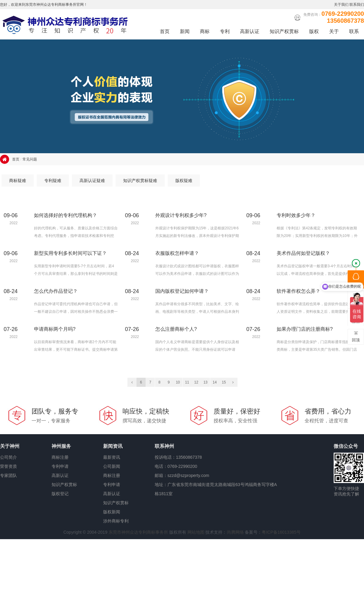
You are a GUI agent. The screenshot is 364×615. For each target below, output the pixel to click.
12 (196, 382)
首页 (16, 159)
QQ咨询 (356, 280)
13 (206, 382)
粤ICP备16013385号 (281, 532)
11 (187, 382)
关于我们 (341, 5)
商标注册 (60, 457)
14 (215, 382)
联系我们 (357, 5)
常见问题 (30, 159)
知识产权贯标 (64, 485)
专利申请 (60, 466)
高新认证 (60, 475)
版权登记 (60, 494)
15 (224, 382)
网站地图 (196, 532)
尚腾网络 (235, 532)
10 (178, 382)
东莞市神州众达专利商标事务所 (138, 532)
